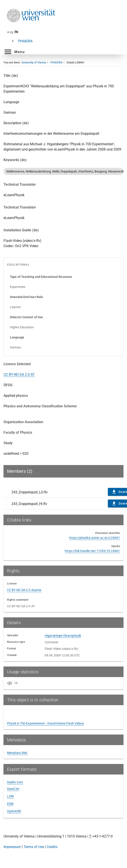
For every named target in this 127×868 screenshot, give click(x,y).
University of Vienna (34, 62)
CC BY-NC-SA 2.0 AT (19, 375)
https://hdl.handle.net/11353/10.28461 (92, 551)
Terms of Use (34, 847)
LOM (10, 796)
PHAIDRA (25, 41)
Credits (52, 847)
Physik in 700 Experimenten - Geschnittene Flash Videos (45, 723)
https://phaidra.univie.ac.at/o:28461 (95, 538)
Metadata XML (17, 753)
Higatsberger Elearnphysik (63, 636)
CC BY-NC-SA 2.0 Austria (24, 590)
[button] (14, 52)
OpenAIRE (14, 811)
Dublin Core (15, 782)
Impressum (12, 847)
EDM (10, 804)
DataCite (13, 789)
